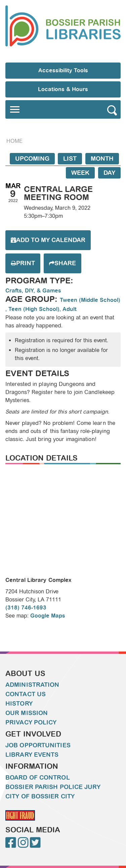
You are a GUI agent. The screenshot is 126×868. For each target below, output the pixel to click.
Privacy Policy (31, 722)
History (19, 704)
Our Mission (27, 713)
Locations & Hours (63, 89)
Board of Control (38, 778)
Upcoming (32, 159)
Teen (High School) (34, 309)
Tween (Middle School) (90, 300)
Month (102, 159)
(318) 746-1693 (26, 608)
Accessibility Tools (63, 70)
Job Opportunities (38, 745)
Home (14, 141)
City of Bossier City (40, 796)
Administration (32, 685)
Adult (70, 309)
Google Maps (48, 616)
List (70, 159)
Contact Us (26, 694)
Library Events (32, 755)
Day (109, 173)
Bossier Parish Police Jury (53, 787)
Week (80, 173)
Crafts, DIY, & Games (33, 291)
